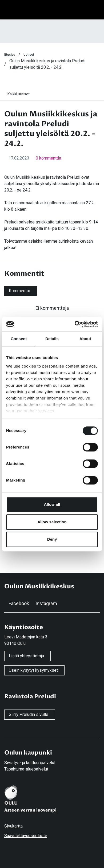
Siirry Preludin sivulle (29, 714)
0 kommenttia (48, 158)
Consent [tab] (19, 339)
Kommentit (24, 274)
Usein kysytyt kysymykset (33, 670)
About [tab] (85, 339)
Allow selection (52, 522)
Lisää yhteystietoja (26, 656)
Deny (52, 539)
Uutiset (29, 54)
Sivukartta (13, 826)
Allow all (52, 504)
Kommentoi (19, 291)
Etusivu (10, 54)
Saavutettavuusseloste (26, 836)
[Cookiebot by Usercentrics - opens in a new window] (75, 324)
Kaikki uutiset (19, 94)
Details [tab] (52, 339)
